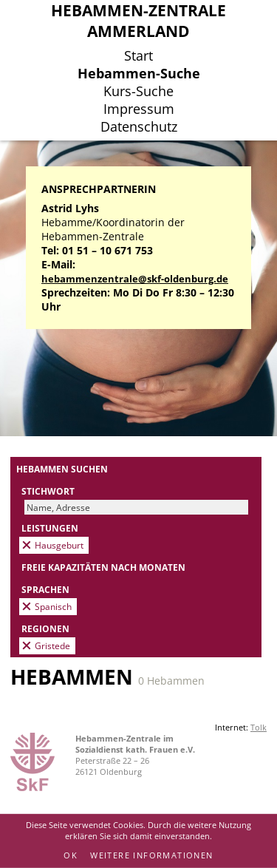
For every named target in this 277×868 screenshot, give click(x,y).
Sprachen (45, 589)
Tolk (259, 727)
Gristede (52, 645)
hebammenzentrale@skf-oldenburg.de (135, 279)
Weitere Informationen (151, 855)
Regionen (45, 628)
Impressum (139, 109)
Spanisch (53, 606)
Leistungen (50, 528)
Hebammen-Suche (139, 73)
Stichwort (48, 491)
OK (71, 855)
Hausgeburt (59, 545)
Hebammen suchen (62, 469)
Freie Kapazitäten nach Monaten (103, 567)
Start (138, 55)
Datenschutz (139, 126)
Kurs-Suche (138, 91)
